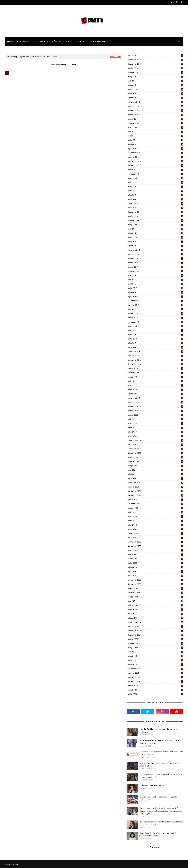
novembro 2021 (155, 491)
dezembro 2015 (155, 212)
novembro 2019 (155, 407)
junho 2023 (155, 563)
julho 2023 (155, 567)
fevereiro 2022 (155, 504)
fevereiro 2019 (155, 373)
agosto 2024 (155, 618)
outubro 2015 (155, 208)
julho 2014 (155, 144)
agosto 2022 (155, 529)
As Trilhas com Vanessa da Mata (153, 785)
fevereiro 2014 (155, 123)
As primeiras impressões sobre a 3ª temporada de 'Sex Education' (160, 764)
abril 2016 (155, 229)
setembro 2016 (155, 250)
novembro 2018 (155, 360)
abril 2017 (155, 280)
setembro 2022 (155, 533)
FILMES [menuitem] (69, 42)
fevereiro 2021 (155, 461)
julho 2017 (155, 292)
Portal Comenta (25, 864)
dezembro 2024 (155, 635)
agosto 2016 (155, 246)
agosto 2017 (155, 297)
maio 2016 (155, 233)
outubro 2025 (155, 673)
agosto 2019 (155, 394)
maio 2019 (155, 385)
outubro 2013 (155, 106)
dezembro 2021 (155, 495)
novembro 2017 (155, 309)
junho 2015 (155, 191)
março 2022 (155, 508)
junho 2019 (155, 390)
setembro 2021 (155, 483)
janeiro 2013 (155, 68)
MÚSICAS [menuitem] (57, 42)
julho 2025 (155, 664)
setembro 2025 (155, 669)
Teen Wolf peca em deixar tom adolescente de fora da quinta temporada (161, 776)
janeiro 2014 (155, 119)
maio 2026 (155, 690)
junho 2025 (155, 660)
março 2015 (155, 178)
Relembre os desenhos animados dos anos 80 (158, 797)
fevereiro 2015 (155, 174)
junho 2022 (155, 521)
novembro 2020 (155, 449)
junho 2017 (155, 288)
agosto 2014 (155, 149)
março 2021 (155, 466)
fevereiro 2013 (155, 72)
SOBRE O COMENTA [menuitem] (100, 42)
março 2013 (155, 77)
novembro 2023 (155, 580)
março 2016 (155, 225)
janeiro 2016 (155, 216)
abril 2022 (155, 512)
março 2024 (155, 597)
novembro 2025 (155, 677)
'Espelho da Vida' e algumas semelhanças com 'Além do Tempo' (161, 730)
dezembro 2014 (155, 165)
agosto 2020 (155, 436)
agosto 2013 (155, 98)
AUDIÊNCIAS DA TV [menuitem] (26, 42)
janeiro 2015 (155, 170)
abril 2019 (155, 381)
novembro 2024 (155, 631)
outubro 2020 (155, 445)
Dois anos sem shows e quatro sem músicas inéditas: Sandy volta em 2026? (161, 823)
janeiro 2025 (155, 639)
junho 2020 (155, 428)
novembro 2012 (155, 60)
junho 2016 (155, 237)
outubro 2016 (155, 254)
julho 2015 (155, 195)
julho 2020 (155, 432)
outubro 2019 (155, 402)
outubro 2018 (155, 356)
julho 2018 (155, 343)
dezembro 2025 (155, 681)
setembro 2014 (155, 153)
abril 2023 (155, 555)
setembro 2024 (155, 622)
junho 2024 (155, 610)
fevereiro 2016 (155, 220)
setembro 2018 (155, 352)
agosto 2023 (155, 571)
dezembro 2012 (155, 64)
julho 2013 (155, 94)
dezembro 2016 (155, 263)
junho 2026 (155, 694)
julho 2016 (155, 242)
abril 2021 (155, 470)
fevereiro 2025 (155, 643)
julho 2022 (155, 525)
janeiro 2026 (155, 686)
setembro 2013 (155, 102)
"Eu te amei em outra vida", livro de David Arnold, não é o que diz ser (160, 742)
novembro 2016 (155, 258)
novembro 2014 (155, 161)
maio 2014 (155, 136)
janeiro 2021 (155, 457)
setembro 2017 (155, 301)
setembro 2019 (155, 398)
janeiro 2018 (155, 318)
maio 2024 (155, 605)
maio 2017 (155, 284)
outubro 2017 (155, 305)
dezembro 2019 (155, 411)
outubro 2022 (155, 538)
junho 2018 (155, 339)
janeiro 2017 (155, 267)
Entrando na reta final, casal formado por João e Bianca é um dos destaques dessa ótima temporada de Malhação (161, 811)
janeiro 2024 (155, 588)
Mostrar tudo (116, 57)
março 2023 (155, 550)
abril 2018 (155, 330)
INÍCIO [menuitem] (10, 42)
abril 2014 (155, 132)
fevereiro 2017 (155, 271)
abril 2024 (155, 601)
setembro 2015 (155, 204)
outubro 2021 (155, 487)
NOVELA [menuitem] (44, 42)
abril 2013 (155, 81)
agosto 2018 (155, 347)
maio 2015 (155, 187)
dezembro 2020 (155, 453)
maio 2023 (155, 559)
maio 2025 (155, 656)
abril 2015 (155, 182)
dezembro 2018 (155, 364)
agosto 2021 (155, 478)
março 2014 (155, 127)
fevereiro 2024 (155, 593)
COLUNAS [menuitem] (81, 42)
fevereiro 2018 (155, 322)
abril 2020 (155, 419)
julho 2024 (155, 614)
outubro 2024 (155, 626)
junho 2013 (155, 89)
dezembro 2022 (155, 546)
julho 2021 (155, 474)
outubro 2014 (155, 157)
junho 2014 (155, 140)
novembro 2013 (155, 110)
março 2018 (155, 326)
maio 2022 (155, 516)
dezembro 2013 (155, 115)
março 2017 (155, 275)
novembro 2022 (155, 542)
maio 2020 (155, 423)
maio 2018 (155, 335)
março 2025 (155, 648)
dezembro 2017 (155, 313)
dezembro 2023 (155, 584)
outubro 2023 (155, 576)
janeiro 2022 (155, 500)
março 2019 (155, 377)
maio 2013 (155, 85)
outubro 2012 (155, 55)
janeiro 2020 (155, 415)
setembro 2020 (155, 440)
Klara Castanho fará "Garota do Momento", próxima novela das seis (158, 834)
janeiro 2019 (155, 368)
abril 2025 (155, 652)
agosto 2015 (155, 199)
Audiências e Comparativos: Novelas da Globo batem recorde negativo (161, 753)
